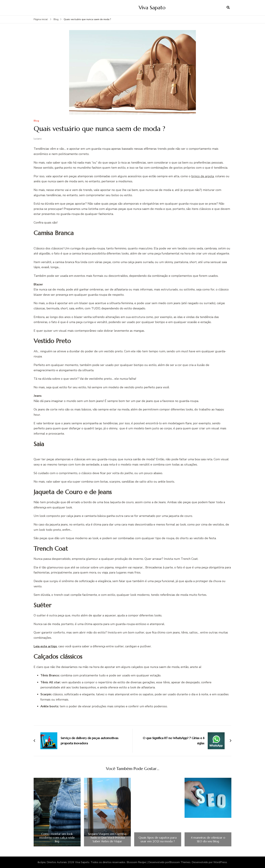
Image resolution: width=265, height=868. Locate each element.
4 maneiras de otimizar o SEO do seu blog (208, 839)
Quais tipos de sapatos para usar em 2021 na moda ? (158, 839)
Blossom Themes (180, 862)
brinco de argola (203, 176)
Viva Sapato (152, 8)
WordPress (220, 862)
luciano (38, 139)
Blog (36, 121)
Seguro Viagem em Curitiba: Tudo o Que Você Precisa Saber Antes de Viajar (107, 838)
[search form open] (228, 8)
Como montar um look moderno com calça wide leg (57, 838)
